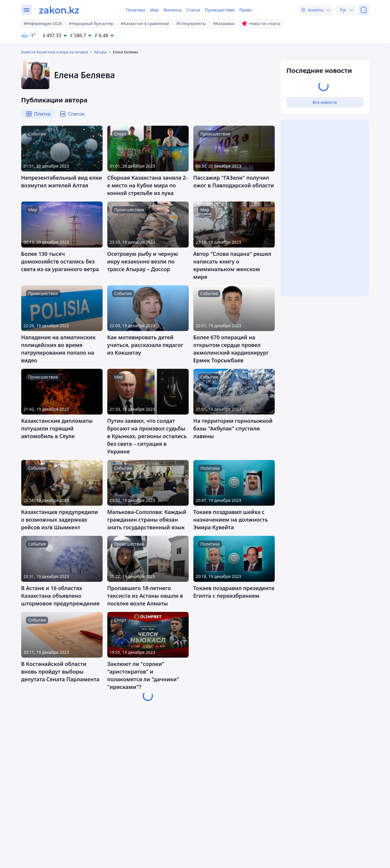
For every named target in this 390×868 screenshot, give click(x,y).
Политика (136, 10)
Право (246, 10)
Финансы (173, 10)
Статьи (193, 10)
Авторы (100, 52)
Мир (154, 10)
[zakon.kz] (59, 10)
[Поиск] (364, 10)
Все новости (325, 102)
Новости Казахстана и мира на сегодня (55, 52)
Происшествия (220, 10)
